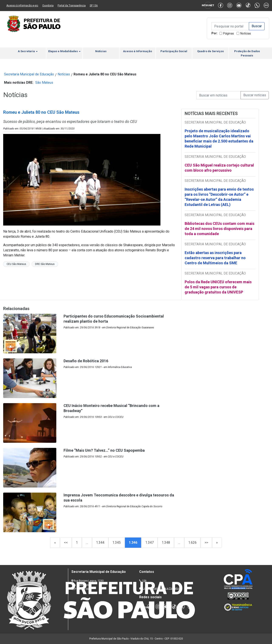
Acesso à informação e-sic (22, 6)
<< (66, 543)
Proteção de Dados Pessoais (247, 53)
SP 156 (94, 6)
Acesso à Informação (137, 51)
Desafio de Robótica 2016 (86, 361)
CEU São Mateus (16, 264)
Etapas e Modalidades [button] (64, 51)
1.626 (192, 543)
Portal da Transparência (72, 6)
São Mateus (44, 83)
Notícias (246, 33)
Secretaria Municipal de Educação (29, 74)
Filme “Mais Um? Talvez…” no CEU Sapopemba (104, 450)
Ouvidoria (48, 6)
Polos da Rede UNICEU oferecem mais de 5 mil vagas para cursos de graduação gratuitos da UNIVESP (218, 287)
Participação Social (174, 51)
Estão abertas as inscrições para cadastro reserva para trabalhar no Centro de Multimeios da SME (215, 258)
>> (206, 543)
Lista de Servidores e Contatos (161, 588)
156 (144, 581)
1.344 (100, 543)
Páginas (229, 33)
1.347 (149, 543)
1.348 (166, 543)
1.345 (117, 543)
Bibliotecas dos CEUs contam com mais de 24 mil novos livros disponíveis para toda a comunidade (220, 229)
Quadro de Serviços (210, 51)
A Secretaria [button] (28, 51)
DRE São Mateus (45, 264)
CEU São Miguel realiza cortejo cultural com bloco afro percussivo (219, 168)
